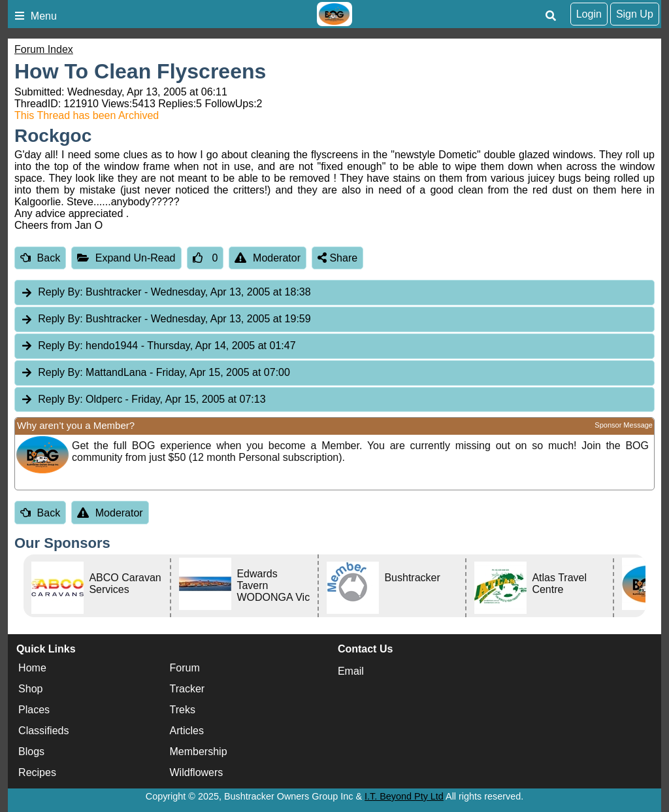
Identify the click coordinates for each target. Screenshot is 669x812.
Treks (183, 710)
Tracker (188, 689)
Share (337, 258)
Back (40, 258)
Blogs (31, 752)
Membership (199, 752)
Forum (185, 668)
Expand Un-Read (126, 258)
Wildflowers (197, 772)
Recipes (37, 772)
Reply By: (60, 292)
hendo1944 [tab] (158, 346)
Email (351, 671)
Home (32, 668)
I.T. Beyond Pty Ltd (404, 796)
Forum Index (44, 49)
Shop (30, 689)
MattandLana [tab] (155, 373)
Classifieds (43, 731)
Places (34, 710)
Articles (187, 731)
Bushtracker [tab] (166, 293)
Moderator (268, 258)
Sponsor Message (624, 425)
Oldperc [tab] (143, 400)
